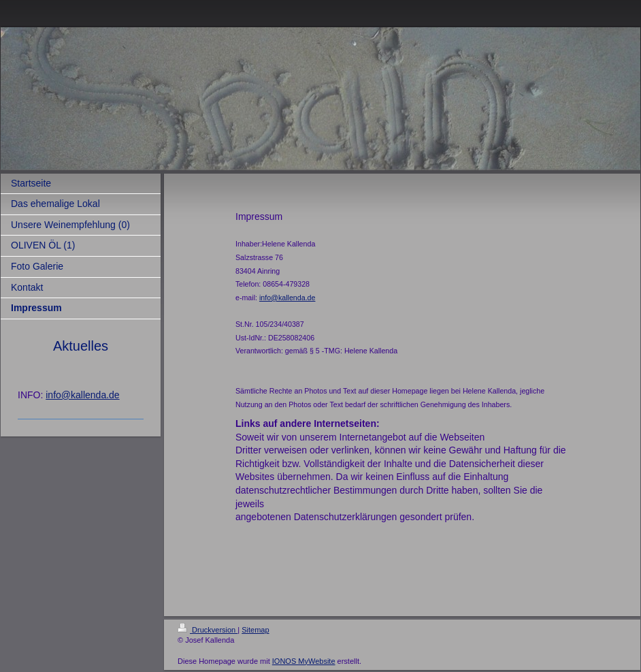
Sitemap (255, 630)
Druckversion (208, 630)
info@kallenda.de (82, 395)
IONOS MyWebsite (304, 661)
